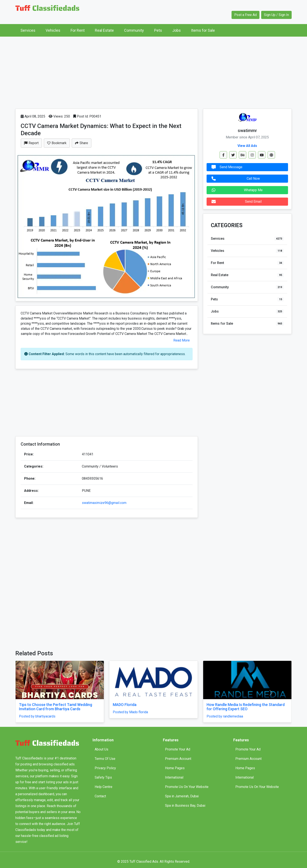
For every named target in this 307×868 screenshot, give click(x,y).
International (174, 777)
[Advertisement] (153, 72)
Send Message (226, 167)
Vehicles (53, 30)
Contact (100, 796)
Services (28, 30)
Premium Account (178, 759)
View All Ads (247, 146)
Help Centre (104, 787)
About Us (101, 749)
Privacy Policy (105, 768)
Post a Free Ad (245, 15)
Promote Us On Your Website (187, 787)
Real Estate (104, 30)
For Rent (78, 30)
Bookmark (57, 143)
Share (82, 143)
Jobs (177, 30)
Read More (182, 340)
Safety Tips (103, 777)
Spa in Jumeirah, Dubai (182, 796)
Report (31, 143)
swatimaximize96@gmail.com (104, 503)
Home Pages (175, 768)
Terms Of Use (105, 759)
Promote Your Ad (178, 749)
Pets (158, 30)
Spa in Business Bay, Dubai (185, 806)
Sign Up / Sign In (276, 15)
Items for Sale (203, 30)
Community (134, 30)
